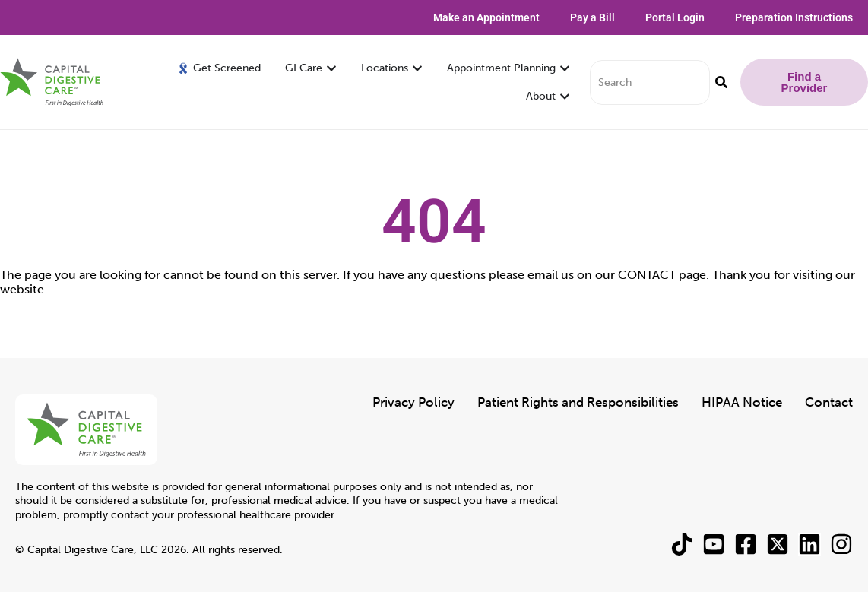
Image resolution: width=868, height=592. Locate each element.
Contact (829, 402)
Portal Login (675, 17)
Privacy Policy (413, 402)
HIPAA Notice (742, 402)
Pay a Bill (592, 17)
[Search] (721, 82)
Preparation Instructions (794, 17)
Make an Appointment (486, 17)
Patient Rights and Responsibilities (578, 402)
